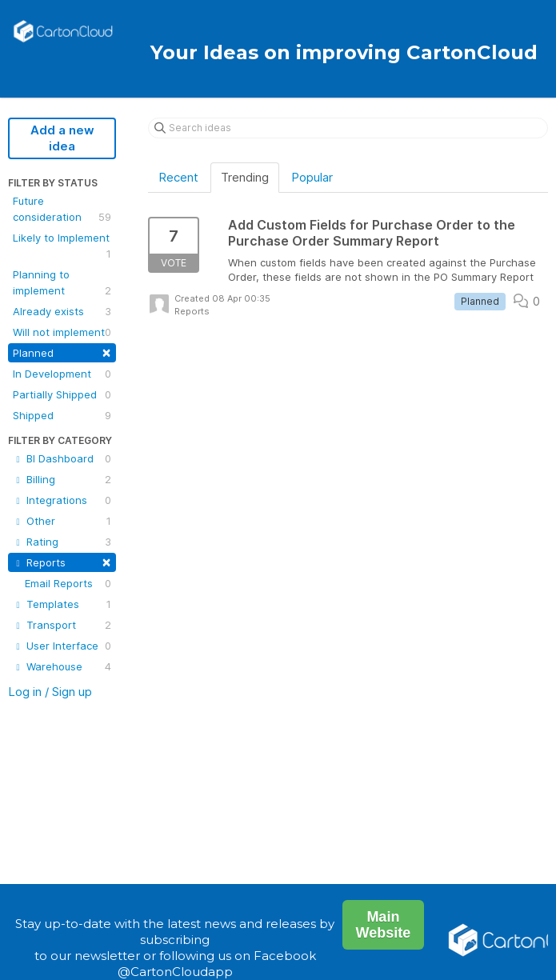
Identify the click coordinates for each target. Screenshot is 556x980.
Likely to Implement (62, 246)
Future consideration (62, 210)
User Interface (62, 646)
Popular (312, 177)
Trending (245, 177)
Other (62, 521)
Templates (62, 604)
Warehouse (62, 666)
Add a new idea (62, 138)
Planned (62, 352)
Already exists (62, 311)
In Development (62, 374)
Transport (62, 625)
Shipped (62, 415)
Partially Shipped (62, 394)
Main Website (384, 925)
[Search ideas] (348, 128)
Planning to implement (62, 283)
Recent (178, 177)
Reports (62, 561)
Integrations (62, 500)
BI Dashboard (62, 458)
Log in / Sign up (50, 692)
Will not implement (62, 332)
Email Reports (68, 583)
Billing (62, 479)
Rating (62, 542)
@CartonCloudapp (175, 972)
